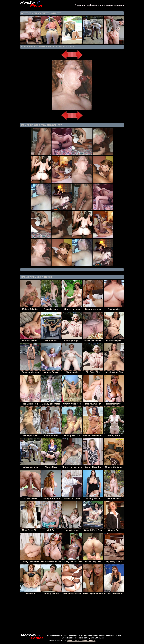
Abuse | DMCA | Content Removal (81, 641)
